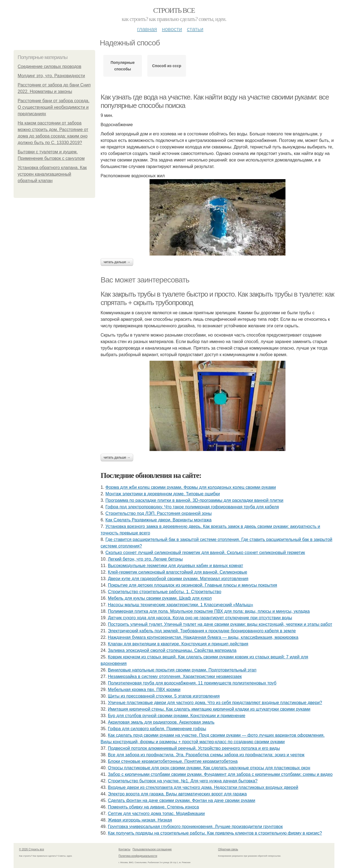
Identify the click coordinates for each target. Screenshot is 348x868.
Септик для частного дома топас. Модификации (156, 813)
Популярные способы (123, 66)
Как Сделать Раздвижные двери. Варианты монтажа (159, 520)
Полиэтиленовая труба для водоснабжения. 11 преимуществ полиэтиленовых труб (192, 683)
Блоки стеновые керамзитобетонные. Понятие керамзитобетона (173, 761)
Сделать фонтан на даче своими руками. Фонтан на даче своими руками (182, 800)
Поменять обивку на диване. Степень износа (153, 807)
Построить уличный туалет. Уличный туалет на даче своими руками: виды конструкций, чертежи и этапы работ (220, 624)
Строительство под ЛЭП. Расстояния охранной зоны (159, 513)
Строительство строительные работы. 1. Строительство (165, 592)
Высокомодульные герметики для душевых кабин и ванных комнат (175, 566)
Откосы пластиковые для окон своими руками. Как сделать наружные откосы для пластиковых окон (209, 768)
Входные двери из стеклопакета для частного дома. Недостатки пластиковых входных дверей (203, 787)
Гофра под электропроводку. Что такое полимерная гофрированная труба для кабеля (192, 507)
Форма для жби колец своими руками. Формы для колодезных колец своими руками (191, 487)
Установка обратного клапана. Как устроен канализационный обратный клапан (52, 174)
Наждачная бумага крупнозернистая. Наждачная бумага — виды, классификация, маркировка (203, 637)
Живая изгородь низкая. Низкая (140, 820)
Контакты (124, 849)
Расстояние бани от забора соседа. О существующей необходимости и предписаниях (54, 107)
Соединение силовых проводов (49, 66)
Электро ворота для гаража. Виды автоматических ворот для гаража (177, 794)
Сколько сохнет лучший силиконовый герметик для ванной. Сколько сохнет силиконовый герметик (205, 553)
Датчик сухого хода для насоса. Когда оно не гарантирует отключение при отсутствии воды (200, 618)
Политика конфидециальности (138, 856)
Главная (147, 29)
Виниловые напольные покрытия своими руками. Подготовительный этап (182, 670)
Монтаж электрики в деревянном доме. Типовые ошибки (163, 494)
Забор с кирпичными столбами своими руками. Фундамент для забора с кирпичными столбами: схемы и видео (220, 774)
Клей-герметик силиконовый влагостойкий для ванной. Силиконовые (178, 572)
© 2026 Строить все (32, 849)
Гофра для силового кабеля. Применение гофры (157, 729)
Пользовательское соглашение (152, 849)
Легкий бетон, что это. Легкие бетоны (145, 559)
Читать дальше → (117, 262)
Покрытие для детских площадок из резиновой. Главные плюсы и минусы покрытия (192, 585)
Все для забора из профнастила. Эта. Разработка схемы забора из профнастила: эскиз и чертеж (206, 755)
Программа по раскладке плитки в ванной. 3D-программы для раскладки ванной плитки (194, 500)
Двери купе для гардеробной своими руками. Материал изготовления (178, 579)
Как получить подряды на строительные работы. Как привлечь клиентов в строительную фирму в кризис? (215, 833)
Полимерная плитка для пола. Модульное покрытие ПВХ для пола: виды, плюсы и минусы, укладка (209, 611)
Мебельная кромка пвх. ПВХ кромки (144, 690)
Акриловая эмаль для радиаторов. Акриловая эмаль (161, 722)
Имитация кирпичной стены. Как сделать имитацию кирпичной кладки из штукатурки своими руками (209, 709)
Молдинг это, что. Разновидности (51, 76)
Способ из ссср (167, 66)
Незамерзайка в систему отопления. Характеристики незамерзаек (175, 676)
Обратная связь (228, 849)
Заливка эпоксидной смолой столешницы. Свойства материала (172, 650)
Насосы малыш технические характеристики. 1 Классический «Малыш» (181, 605)
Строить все (174, 10)
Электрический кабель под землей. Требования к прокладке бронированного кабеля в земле (202, 631)
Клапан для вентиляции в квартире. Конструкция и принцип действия (178, 644)
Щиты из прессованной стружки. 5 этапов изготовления (164, 696)
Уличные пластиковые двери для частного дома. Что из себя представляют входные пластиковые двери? (215, 703)
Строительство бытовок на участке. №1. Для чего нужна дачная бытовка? (183, 781)
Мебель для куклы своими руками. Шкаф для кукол (160, 598)
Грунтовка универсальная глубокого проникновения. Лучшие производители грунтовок (195, 827)
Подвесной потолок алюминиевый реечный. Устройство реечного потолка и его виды (194, 748)
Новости (172, 29)
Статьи (195, 29)
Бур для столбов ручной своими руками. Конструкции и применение (177, 716)
